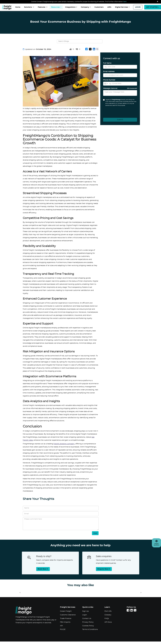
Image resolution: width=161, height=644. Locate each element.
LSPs (109, 7)
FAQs (107, 619)
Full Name (107, 63)
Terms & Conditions (90, 629)
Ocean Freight (66, 611)
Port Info (108, 611)
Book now (43, 569)
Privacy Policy (88, 622)
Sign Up (85, 611)
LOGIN (138, 7)
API (61, 626)
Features (43, 7)
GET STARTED (153, 7)
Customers (99, 7)
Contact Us (87, 619)
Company (86, 7)
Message (120, 88)
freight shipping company (64, 444)
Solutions (29, 7)
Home (18, 7)
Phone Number (109, 80)
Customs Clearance (68, 615)
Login (85, 615)
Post (95, 533)
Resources (56, 7)
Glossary (108, 615)
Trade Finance (66, 619)
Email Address (109, 72)
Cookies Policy (88, 626)
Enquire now (104, 569)
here (125, 2)
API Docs (108, 622)
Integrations (71, 7)
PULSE (63, 629)
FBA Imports (65, 622)
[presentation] (116, 111)
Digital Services (122, 7)
